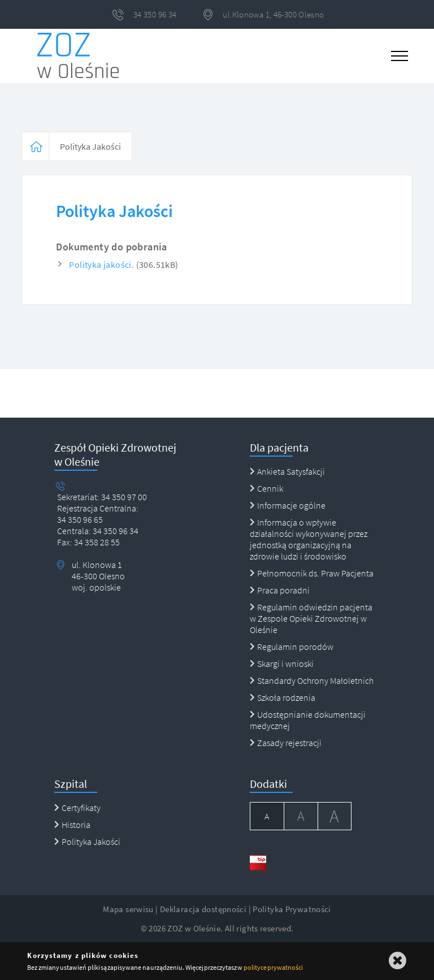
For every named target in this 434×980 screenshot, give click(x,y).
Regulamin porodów (292, 647)
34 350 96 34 (115, 531)
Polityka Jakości (90, 146)
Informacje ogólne (288, 505)
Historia (72, 825)
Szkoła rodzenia (283, 697)
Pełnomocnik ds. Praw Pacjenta (312, 573)
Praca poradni (280, 590)
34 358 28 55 (96, 542)
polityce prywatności (273, 967)
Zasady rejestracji (286, 743)
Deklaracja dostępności (203, 909)
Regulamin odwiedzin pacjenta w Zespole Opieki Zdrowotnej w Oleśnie (311, 618)
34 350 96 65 (80, 519)
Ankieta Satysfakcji (287, 471)
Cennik (266, 488)
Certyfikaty (77, 808)
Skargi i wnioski (282, 664)
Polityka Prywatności (292, 909)
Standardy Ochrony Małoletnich (312, 680)
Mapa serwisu (128, 909)
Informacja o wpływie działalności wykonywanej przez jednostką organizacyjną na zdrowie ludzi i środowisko (309, 539)
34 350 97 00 (124, 497)
